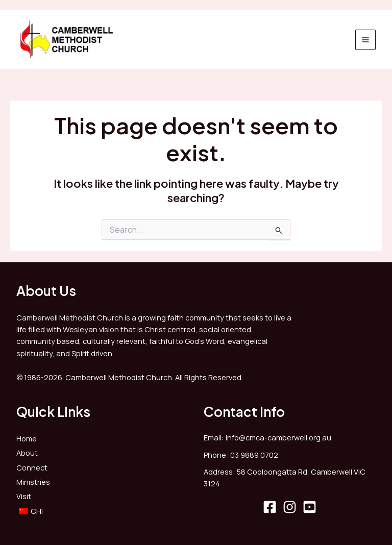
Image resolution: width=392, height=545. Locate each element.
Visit (24, 496)
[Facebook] (270, 507)
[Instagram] (290, 507)
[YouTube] (310, 507)
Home (27, 438)
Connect (32, 467)
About (27, 453)
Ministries (33, 482)
